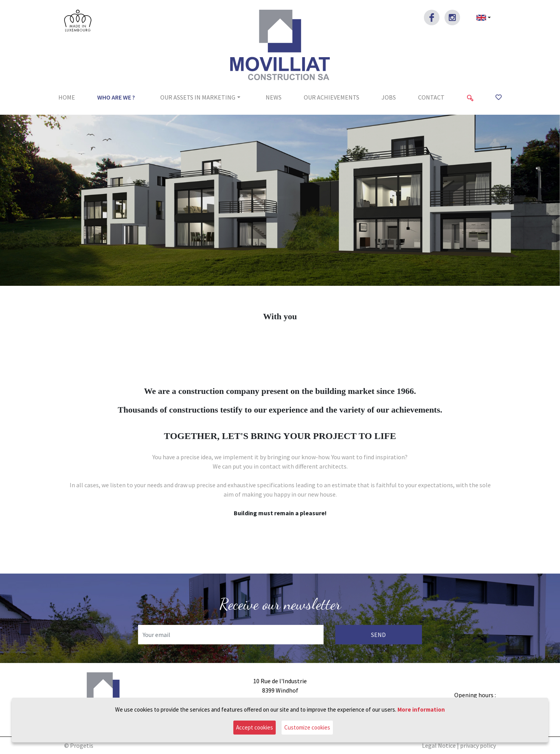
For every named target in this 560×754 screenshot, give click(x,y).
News (274, 97)
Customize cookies (307, 727)
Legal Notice (439, 745)
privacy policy (478, 745)
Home (67, 97)
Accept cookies (255, 727)
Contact (431, 97)
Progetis (82, 745)
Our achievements (332, 97)
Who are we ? (116, 97)
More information (421, 709)
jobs (389, 97)
